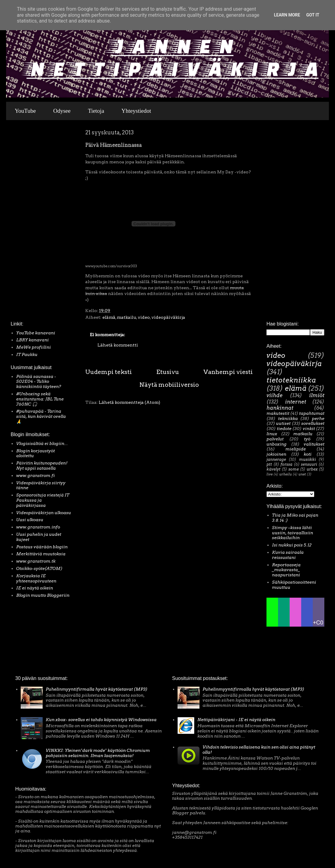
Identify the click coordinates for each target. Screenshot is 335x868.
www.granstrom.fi (35, 475)
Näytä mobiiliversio (169, 385)
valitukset (314, 444)
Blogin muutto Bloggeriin (43, 595)
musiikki (307, 459)
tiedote (284, 429)
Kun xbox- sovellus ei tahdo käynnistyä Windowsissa (101, 720)
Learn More (287, 15)
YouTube (25, 111)
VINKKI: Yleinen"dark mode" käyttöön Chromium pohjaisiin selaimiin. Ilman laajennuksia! (98, 753)
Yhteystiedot (136, 111)
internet (296, 402)
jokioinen (276, 454)
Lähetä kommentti (118, 345)
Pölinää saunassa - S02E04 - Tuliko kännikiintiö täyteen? (39, 382)
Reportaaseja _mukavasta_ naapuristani (286, 570)
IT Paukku (27, 354)
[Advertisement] (29, 222)
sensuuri (309, 464)
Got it (313, 15)
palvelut (275, 439)
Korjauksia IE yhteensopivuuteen (36, 578)
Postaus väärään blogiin (42, 547)
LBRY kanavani (32, 340)
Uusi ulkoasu (30, 520)
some (294, 469)
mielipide (296, 449)
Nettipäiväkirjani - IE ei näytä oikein (236, 720)
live (270, 474)
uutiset (283, 423)
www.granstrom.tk (36, 561)
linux (272, 434)
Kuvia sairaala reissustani (288, 555)
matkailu (127, 317)
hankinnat (280, 408)
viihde (275, 395)
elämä (109, 317)
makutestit (278, 413)
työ (307, 439)
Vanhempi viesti (228, 372)
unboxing (277, 444)
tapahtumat (312, 413)
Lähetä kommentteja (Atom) (129, 402)
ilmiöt (317, 395)
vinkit (309, 429)
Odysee (62, 111)
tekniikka (288, 418)
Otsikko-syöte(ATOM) (39, 568)
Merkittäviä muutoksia (41, 554)
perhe (318, 418)
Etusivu (168, 372)
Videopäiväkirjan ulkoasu (44, 513)
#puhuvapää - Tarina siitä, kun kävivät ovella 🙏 (41, 416)
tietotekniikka (291, 380)
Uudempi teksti (109, 372)
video (144, 317)
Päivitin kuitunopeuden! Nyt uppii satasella (42, 466)
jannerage (276, 459)
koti (308, 454)
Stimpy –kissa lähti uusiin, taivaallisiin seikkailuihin (293, 533)
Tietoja (96, 111)
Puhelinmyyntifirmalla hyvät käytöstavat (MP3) (97, 689)
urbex (312, 469)
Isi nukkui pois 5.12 (292, 545)
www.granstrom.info (38, 527)
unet (302, 474)
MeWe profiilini (33, 347)
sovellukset (313, 423)
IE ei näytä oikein (35, 588)
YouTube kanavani (36, 333)
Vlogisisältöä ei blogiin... (42, 443)
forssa (286, 464)
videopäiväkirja (168, 317)
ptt (269, 464)
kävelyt (273, 469)
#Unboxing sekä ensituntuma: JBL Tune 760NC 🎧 (40, 399)
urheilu (286, 474)
